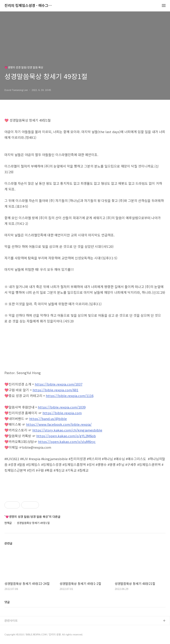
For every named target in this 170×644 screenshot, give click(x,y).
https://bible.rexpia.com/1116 (70, 396)
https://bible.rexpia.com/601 (55, 390)
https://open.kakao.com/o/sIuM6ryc (67, 442)
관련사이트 (11, 620)
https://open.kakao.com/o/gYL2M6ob (66, 436)
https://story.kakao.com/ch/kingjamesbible (67, 430)
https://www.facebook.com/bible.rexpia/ (59, 424)
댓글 (7, 602)
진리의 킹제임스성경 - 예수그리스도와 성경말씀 (29, 6)
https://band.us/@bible (48, 419)
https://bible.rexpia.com (62, 413)
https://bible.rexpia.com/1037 (59, 384)
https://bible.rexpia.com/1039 (62, 407)
